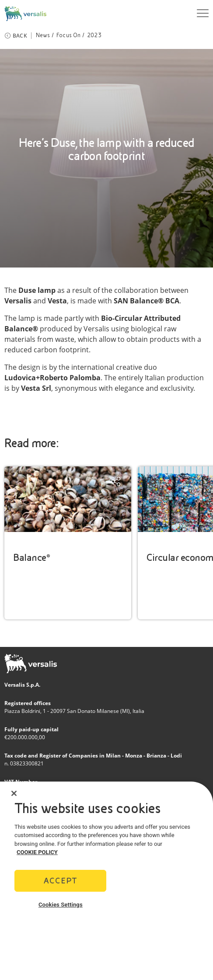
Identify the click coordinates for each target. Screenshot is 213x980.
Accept (60, 883)
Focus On (69, 35)
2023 (94, 35)
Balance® (31, 558)
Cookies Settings (61, 907)
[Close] (14, 796)
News (43, 35)
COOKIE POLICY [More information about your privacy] (37, 855)
